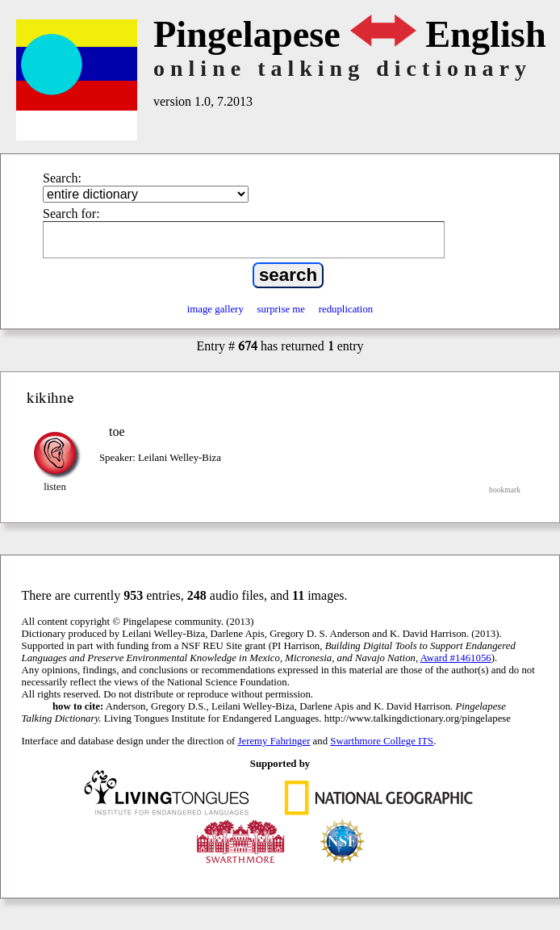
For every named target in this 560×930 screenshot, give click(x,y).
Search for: (71, 214)
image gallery (215, 309)
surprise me (281, 309)
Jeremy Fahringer (274, 741)
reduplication (346, 309)
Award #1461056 (456, 658)
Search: (62, 178)
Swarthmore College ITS (382, 741)
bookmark (505, 490)
